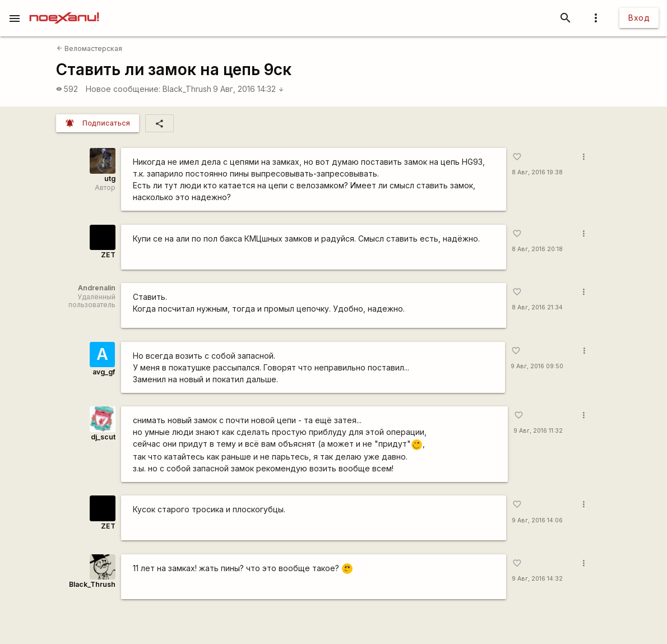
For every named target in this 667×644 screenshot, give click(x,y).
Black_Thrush (187, 89)
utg (110, 179)
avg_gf (104, 372)
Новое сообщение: (123, 89)
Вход (639, 18)
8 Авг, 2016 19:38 (537, 172)
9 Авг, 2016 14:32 (249, 89)
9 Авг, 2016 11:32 (538, 431)
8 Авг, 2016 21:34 (537, 307)
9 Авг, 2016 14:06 (537, 520)
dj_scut (103, 437)
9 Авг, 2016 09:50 (537, 366)
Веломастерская (89, 48)
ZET (108, 255)
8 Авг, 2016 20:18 (537, 249)
